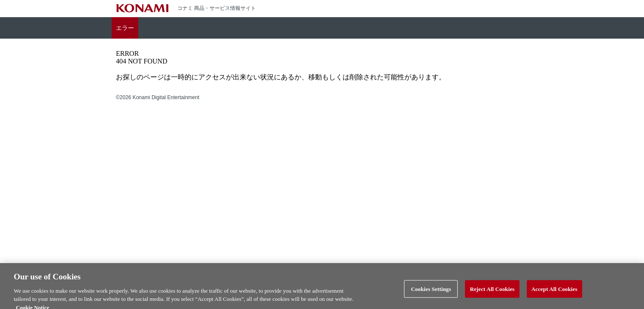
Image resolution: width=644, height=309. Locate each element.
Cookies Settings (431, 294)
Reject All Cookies (492, 294)
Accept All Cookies (554, 294)
